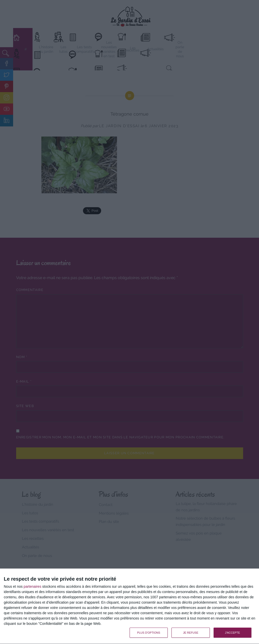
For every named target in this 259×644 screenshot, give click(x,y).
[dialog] (129, 606)
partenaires (33, 586)
